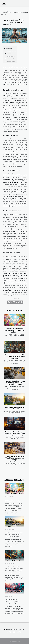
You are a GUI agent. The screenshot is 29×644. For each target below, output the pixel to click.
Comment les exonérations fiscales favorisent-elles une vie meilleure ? (14, 330)
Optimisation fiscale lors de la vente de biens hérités (15, 408)
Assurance (11, 632)
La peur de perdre (10, 54)
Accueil (3, 11)
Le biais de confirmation (11, 51)
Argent (8, 11)
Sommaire (9, 49)
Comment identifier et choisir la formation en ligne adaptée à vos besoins (15, 357)
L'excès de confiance (11, 56)
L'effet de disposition (11, 59)
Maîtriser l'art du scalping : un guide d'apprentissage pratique (14, 433)
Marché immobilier (10, 629)
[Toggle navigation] (4, 3)
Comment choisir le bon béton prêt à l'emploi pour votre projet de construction (15, 383)
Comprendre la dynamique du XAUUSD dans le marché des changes (15, 458)
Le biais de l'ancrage (11, 61)
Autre (19, 632)
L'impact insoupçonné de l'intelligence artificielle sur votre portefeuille (14, 559)
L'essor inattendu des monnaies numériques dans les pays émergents (15, 591)
